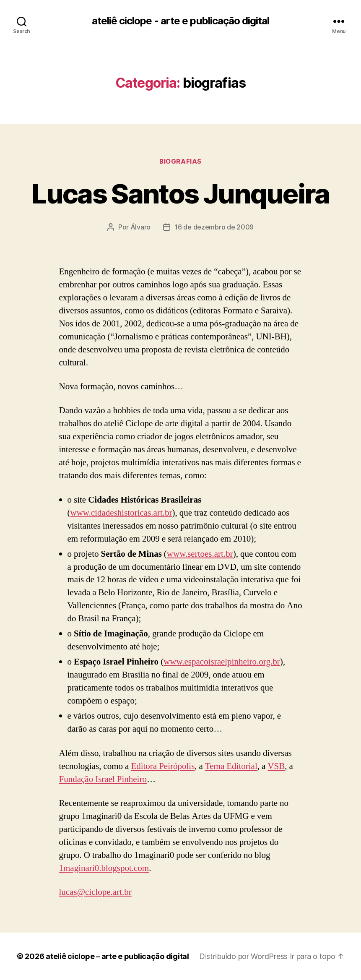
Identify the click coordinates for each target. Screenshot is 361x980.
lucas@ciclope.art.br (95, 892)
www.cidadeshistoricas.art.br (121, 513)
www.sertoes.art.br (200, 554)
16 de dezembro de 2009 (214, 227)
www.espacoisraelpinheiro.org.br (222, 662)
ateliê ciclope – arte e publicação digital (117, 956)
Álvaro (140, 227)
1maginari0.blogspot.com (104, 868)
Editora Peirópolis (163, 766)
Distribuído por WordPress (243, 956)
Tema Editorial (231, 766)
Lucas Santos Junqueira (180, 194)
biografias (180, 162)
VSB (276, 766)
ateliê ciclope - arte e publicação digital (180, 21)
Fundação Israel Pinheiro (103, 779)
